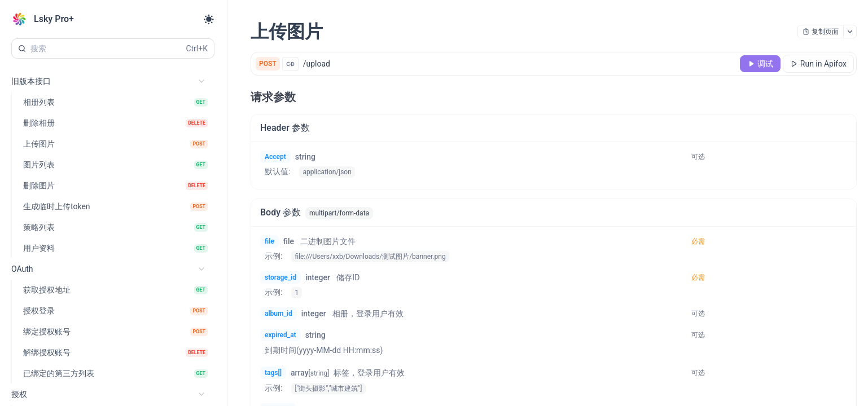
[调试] (760, 64)
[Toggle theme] (209, 19)
